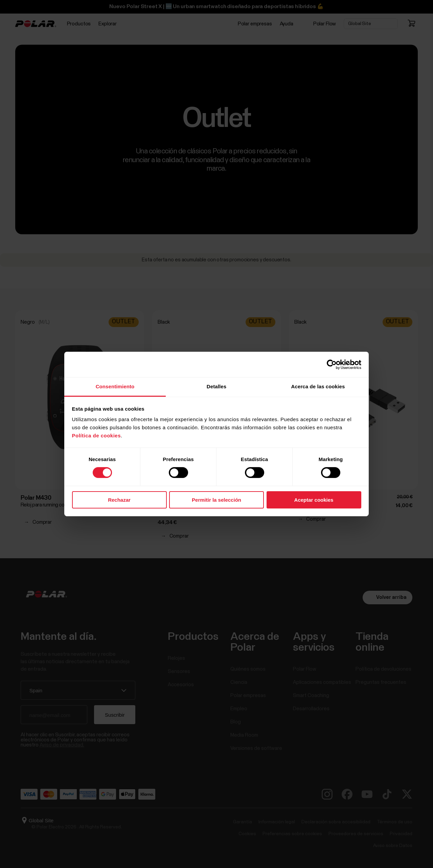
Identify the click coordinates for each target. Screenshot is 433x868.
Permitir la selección (216, 500)
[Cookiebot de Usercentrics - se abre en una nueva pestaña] (332, 364)
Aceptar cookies (314, 500)
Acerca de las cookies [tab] (318, 386)
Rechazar (119, 500)
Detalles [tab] (216, 386)
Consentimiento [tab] (115, 386)
